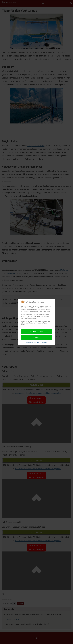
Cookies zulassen (37, 331)
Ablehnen (36, 338)
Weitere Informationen (33, 342)
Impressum (44, 342)
